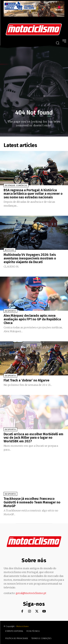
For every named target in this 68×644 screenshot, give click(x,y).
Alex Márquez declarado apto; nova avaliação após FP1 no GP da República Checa (32, 319)
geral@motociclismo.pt (31, 593)
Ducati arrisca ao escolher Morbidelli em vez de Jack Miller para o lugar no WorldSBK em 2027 (33, 438)
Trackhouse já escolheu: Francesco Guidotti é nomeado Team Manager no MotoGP (32, 502)
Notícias (10, 250)
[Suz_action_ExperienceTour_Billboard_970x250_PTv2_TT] (34, 16)
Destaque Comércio (16, 186)
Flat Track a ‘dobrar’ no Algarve (26, 380)
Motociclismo (22, 626)
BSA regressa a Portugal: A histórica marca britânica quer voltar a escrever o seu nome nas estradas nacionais (33, 194)
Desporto (10, 311)
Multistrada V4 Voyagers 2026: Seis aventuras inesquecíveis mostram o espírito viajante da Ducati (30, 258)
